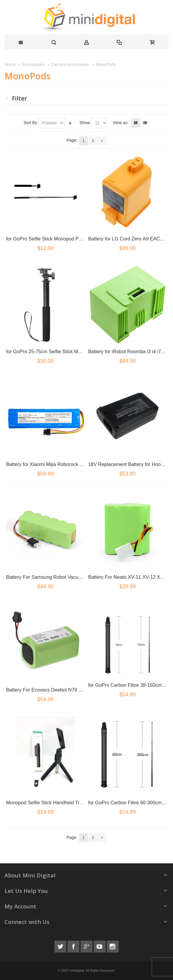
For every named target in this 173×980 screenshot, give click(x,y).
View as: (121, 123)
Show (85, 123)
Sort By (30, 123)
